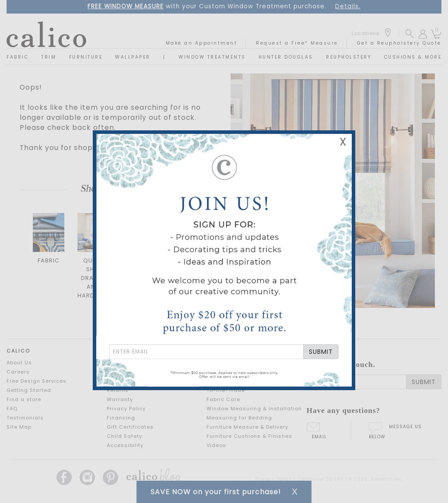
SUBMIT (321, 352)
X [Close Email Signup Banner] (343, 142)
